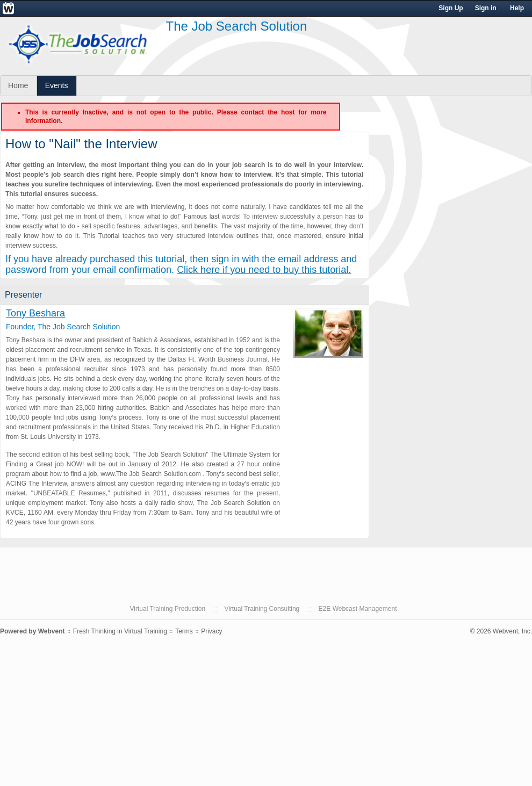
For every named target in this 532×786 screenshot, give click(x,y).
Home (18, 85)
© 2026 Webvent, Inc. (501, 631)
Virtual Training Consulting (262, 609)
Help (517, 8)
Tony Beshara (35, 313)
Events (57, 85)
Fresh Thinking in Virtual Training (120, 631)
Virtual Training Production (168, 609)
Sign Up (451, 8)
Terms (184, 631)
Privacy (211, 631)
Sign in (486, 8)
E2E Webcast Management (358, 609)
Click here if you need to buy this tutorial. (264, 270)
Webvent (52, 631)
